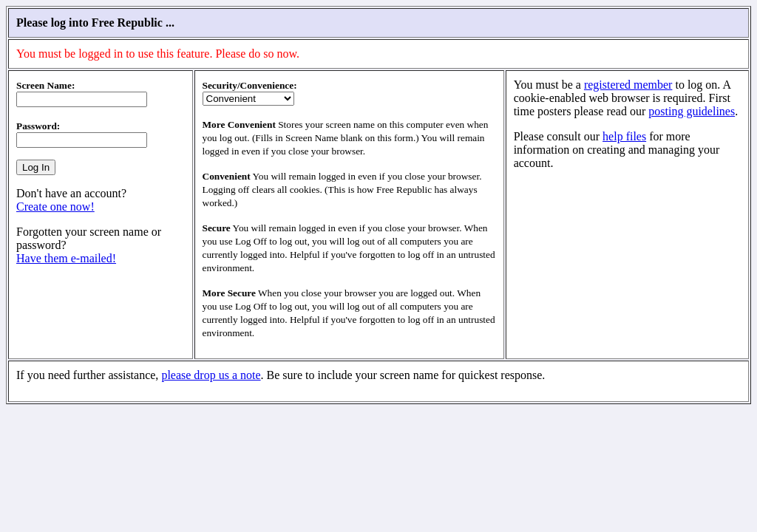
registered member (628, 85)
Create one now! (55, 207)
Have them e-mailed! (66, 258)
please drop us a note (211, 375)
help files (624, 136)
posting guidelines (692, 111)
